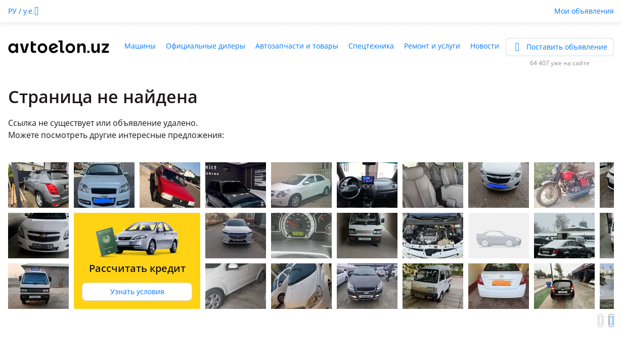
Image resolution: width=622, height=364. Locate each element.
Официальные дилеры (206, 46)
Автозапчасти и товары (297, 46)
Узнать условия (137, 291)
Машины (140, 46)
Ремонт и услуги (432, 46)
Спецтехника (371, 46)
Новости (485, 46)
